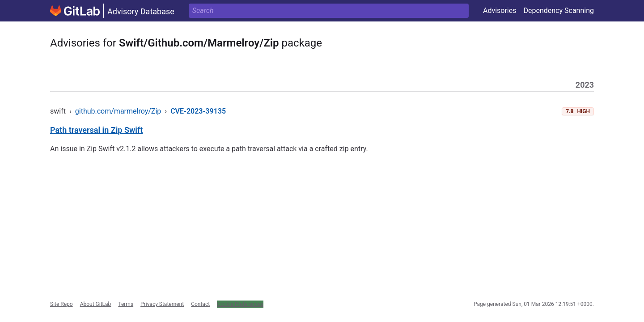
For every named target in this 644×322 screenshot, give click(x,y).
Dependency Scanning (559, 11)
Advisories (500, 11)
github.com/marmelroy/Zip (118, 111)
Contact (200, 304)
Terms (126, 304)
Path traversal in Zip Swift (96, 130)
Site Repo (61, 304)
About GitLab (96, 304)
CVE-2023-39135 (198, 111)
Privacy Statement (162, 304)
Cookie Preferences (240, 304)
